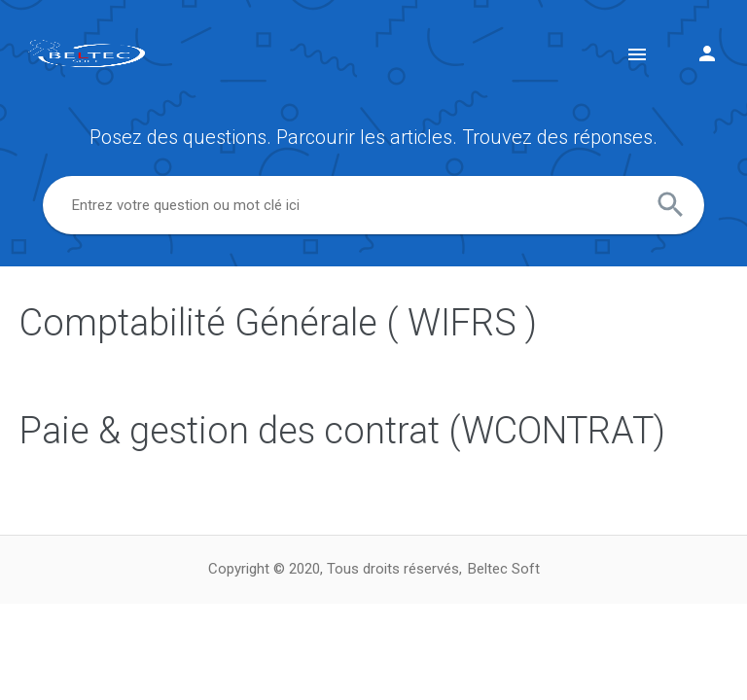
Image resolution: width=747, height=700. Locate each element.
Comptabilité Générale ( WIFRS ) (278, 323)
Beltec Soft (504, 569)
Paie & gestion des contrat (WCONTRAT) (342, 431)
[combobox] (373, 205)
